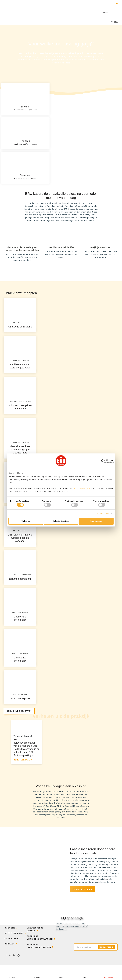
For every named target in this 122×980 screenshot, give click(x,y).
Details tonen (103, 514)
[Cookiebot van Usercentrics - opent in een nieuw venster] (103, 461)
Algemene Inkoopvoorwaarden (39, 961)
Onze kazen (11, 953)
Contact (10, 959)
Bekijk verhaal (22, 775)
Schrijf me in (107, 962)
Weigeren (26, 521)
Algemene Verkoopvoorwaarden (40, 952)
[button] (85, 976)
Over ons (10, 943)
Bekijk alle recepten (19, 711)
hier (106, 894)
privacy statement (82, 488)
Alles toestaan (96, 521)
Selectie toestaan (61, 521)
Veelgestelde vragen (35, 944)
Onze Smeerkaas (14, 948)
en (116, 22)
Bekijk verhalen (83, 904)
